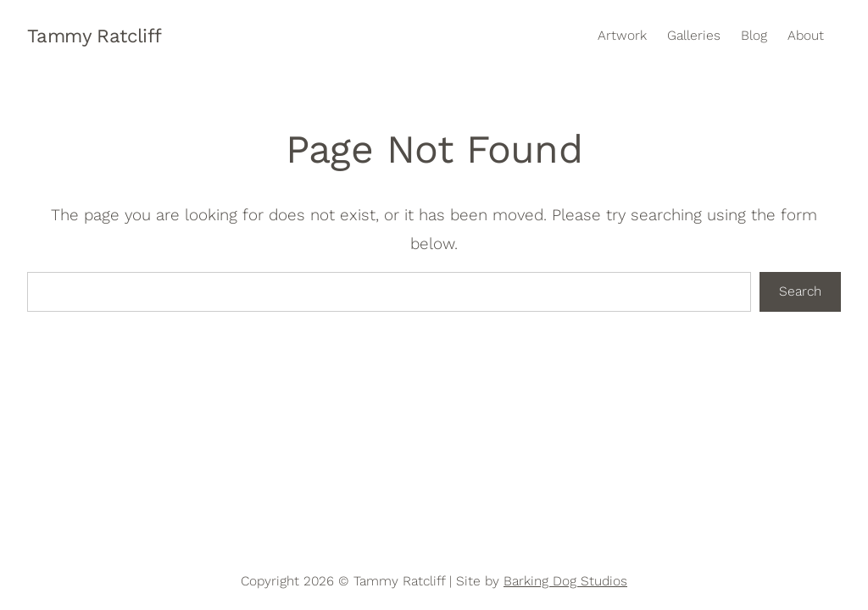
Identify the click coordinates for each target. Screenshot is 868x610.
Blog (754, 36)
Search (800, 291)
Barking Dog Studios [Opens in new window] (565, 581)
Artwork (622, 36)
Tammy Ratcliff (95, 36)
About (806, 36)
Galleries (694, 36)
